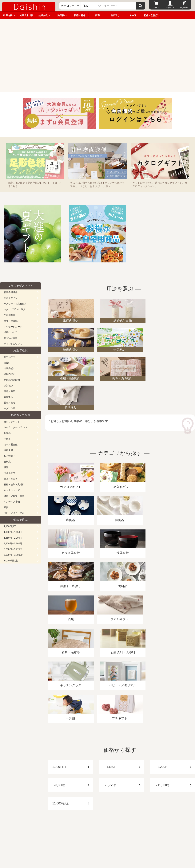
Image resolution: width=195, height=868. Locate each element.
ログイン (170, 8)
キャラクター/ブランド (16, 427)
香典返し (115, 15)
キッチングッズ (12, 490)
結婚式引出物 (26, 15)
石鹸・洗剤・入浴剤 (14, 485)
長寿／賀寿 (10, 403)
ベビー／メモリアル (14, 513)
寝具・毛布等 (11, 479)
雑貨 (6, 507)
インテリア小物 (12, 502)
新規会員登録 (11, 292)
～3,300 (59, 687)
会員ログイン (11, 298)
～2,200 (161, 669)
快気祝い (62, 15)
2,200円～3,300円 (13, 544)
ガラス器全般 (11, 445)
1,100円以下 (10, 526)
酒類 (6, 467)
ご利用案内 (10, 315)
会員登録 (184, 8)
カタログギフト (12, 422)
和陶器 (7, 433)
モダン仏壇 (10, 408)
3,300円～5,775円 (13, 549)
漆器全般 (8, 450)
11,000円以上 (11, 561)
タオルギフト (11, 473)
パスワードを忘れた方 (15, 304)
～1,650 (110, 669)
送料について (11, 332)
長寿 (97, 15)
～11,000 (162, 687)
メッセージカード (13, 327)
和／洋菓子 (10, 456)
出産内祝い (9, 15)
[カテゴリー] (70, 6)
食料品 (7, 462)
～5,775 (110, 687)
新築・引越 (80, 15)
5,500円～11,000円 (14, 555)
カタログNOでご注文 (15, 309)
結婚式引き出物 (12, 380)
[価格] (92, 6)
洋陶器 (7, 439)
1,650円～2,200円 (13, 538)
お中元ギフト (11, 357)
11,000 (60, 706)
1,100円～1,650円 (13, 532)
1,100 (60, 669)
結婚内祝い (44, 15)
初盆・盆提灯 (151, 15)
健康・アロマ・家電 (14, 496)
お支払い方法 (11, 338)
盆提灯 (7, 363)
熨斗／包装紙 (11, 321)
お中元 (133, 15)
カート (156, 8)
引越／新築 (10, 391)
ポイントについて (13, 344)
